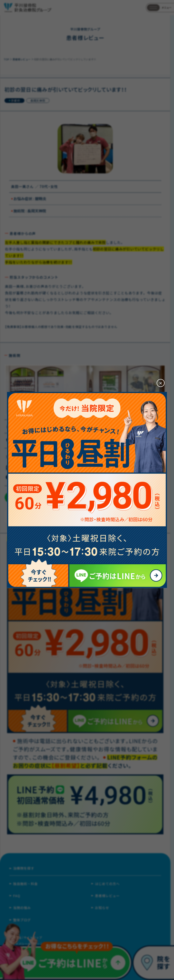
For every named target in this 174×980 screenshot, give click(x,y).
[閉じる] (161, 383)
